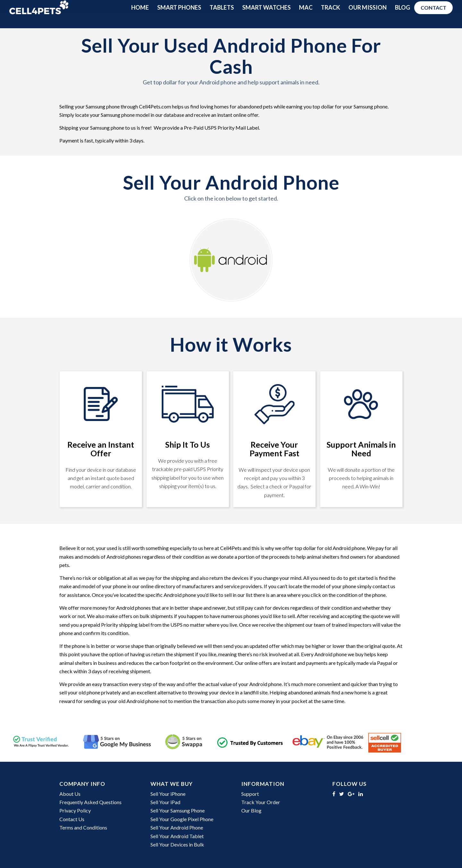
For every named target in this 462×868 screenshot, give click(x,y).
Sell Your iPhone (168, 794)
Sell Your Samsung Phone (178, 810)
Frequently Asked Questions (90, 802)
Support (250, 794)
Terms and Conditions (83, 827)
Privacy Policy (75, 810)
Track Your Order (261, 802)
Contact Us (72, 819)
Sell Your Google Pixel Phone (182, 819)
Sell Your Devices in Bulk (177, 844)
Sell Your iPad (165, 802)
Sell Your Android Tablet (177, 836)
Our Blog (251, 810)
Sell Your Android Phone (177, 827)
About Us (70, 794)
